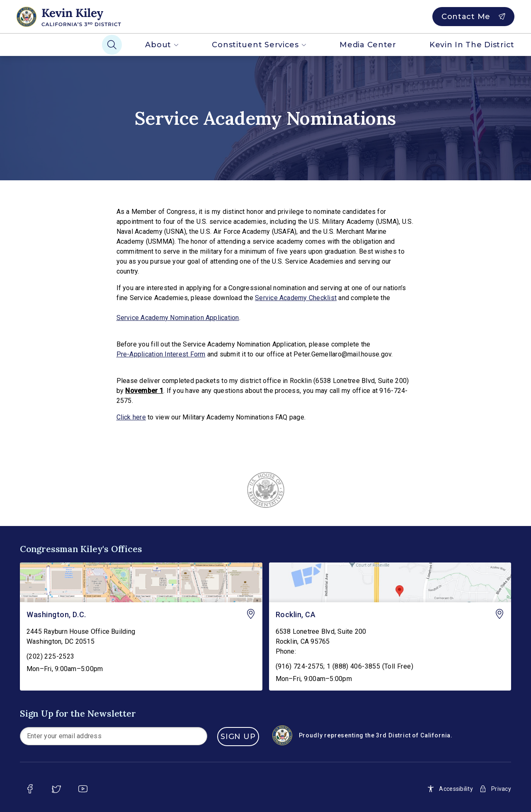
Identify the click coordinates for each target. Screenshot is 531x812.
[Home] (83, 17)
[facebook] (30, 789)
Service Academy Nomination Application (178, 318)
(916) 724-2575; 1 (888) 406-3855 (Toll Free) (345, 666)
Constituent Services (259, 45)
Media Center (368, 45)
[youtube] (83, 789)
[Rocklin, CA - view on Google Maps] (390, 582)
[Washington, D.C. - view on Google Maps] (141, 582)
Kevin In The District (472, 45)
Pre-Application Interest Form (161, 354)
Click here (131, 417)
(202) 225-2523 (51, 656)
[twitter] (56, 789)
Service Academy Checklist (296, 298)
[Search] (112, 45)
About (162, 45)
